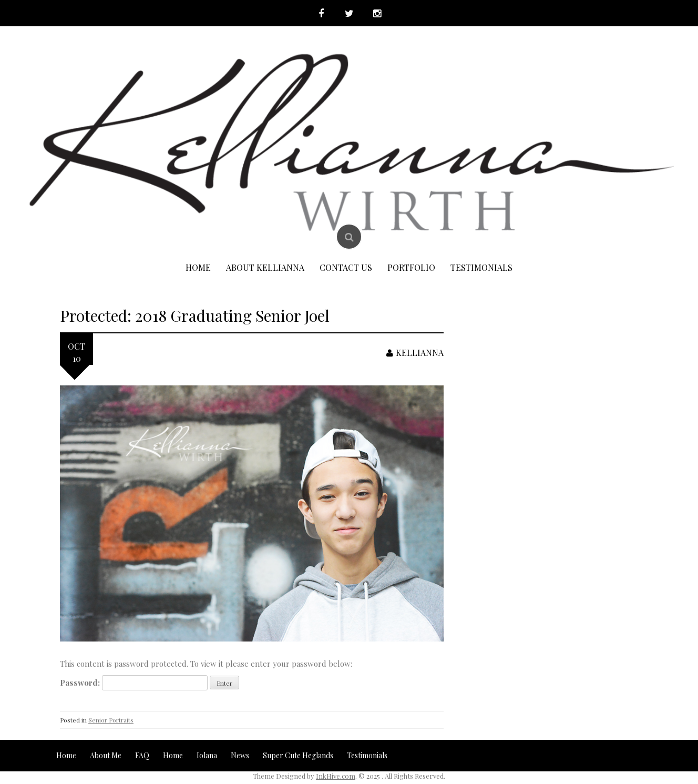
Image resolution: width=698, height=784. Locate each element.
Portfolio (411, 267)
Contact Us (346, 267)
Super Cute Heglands (298, 755)
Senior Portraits (111, 720)
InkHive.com (336, 776)
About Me (106, 755)
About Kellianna (265, 267)
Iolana (207, 755)
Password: (134, 683)
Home (198, 267)
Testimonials (481, 267)
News (240, 755)
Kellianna (415, 353)
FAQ (142, 755)
